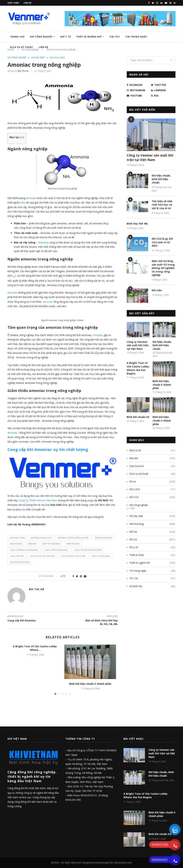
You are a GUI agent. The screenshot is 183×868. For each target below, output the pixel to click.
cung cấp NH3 (17, 556)
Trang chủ (17, 37)
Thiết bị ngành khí (89, 37)
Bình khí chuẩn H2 (138, 417)
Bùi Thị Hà (23, 71)
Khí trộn (157, 290)
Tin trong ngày (136, 37)
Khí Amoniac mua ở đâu (74, 556)
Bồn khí (152, 458)
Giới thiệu (13, 3)
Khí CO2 (152, 497)
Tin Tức (115, 37)
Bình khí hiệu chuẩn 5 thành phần (90, 684)
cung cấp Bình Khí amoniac (24, 550)
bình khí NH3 (73, 544)
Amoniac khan (17, 538)
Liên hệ (27, 3)
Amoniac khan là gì (41, 538)
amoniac (31, 198)
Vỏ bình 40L (152, 586)
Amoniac (43, 242)
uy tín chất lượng (48, 449)
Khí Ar (152, 482)
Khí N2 (152, 532)
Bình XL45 (152, 450)
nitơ (23, 202)
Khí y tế (66, 37)
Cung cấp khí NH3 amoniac (88, 550)
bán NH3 (32, 544)
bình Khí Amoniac (52, 544)
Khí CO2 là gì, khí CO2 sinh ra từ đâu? (162, 242)
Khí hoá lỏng (57, 58)
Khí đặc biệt (38, 58)
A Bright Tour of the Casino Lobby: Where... (35, 648)
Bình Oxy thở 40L (137, 224)
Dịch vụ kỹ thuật (22, 47)
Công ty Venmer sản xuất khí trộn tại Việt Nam (150, 157)
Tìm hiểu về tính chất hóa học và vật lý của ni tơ (162, 205)
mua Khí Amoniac (101, 556)
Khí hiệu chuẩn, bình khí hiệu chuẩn (161, 179)
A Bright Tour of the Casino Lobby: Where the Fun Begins (138, 368)
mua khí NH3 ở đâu (20, 562)
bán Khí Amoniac (104, 538)
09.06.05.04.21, (90, 795)
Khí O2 (152, 539)
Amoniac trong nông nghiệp (73, 538)
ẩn (22, 137)
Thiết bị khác (152, 555)
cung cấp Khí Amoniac (56, 550)
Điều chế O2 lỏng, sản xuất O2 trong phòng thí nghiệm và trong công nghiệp (163, 268)
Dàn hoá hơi (152, 466)
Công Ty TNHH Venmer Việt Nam (38, 500)
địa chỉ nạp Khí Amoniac (43, 556)
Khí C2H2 (152, 489)
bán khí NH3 (16, 544)
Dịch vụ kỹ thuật (152, 474)
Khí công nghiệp (41, 37)
